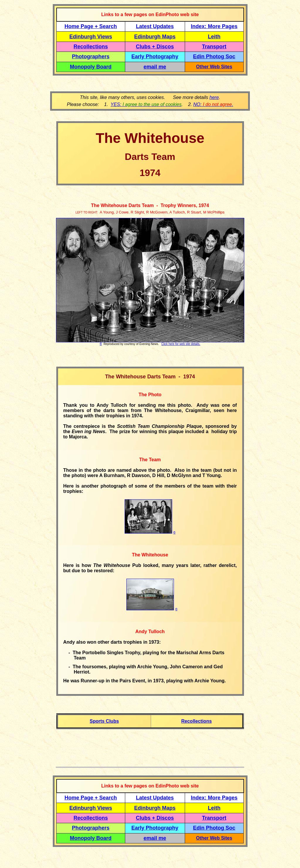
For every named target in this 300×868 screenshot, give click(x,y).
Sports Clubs (104, 721)
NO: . (213, 104)
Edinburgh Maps (155, 37)
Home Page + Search (91, 26)
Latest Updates (155, 26)
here (214, 97)
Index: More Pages (214, 26)
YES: (146, 104)
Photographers (91, 57)
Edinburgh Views (91, 37)
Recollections (91, 47)
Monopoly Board (91, 67)
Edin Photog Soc (214, 57)
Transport (214, 47)
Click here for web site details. (181, 344)
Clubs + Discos (155, 47)
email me (155, 67)
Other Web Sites (214, 67)
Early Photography (155, 57)
